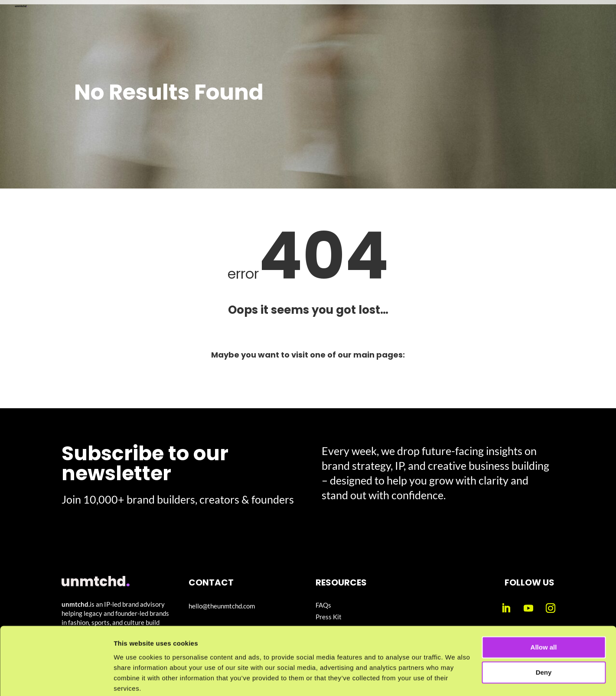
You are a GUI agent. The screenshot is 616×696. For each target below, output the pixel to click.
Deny (544, 639)
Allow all (544, 614)
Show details (134, 679)
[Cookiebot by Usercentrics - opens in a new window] (56, 679)
